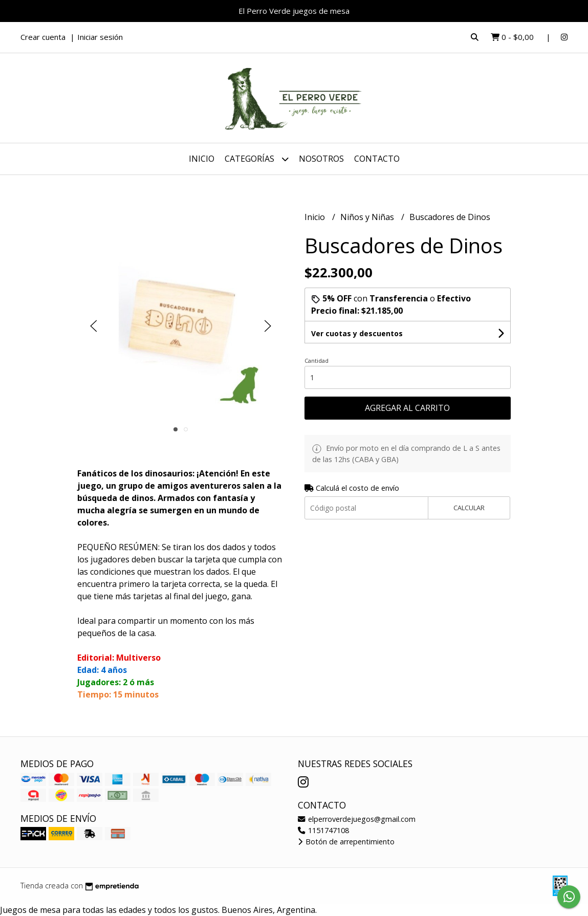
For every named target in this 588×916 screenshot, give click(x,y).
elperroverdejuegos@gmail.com (357, 819)
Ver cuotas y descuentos (357, 333)
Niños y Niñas (368, 217)
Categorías (257, 159)
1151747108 (323, 830)
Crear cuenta (43, 37)
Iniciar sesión (100, 37)
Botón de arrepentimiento (346, 842)
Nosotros (321, 159)
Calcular (469, 508)
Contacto (377, 159)
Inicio (202, 159)
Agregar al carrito (407, 408)
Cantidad (317, 361)
